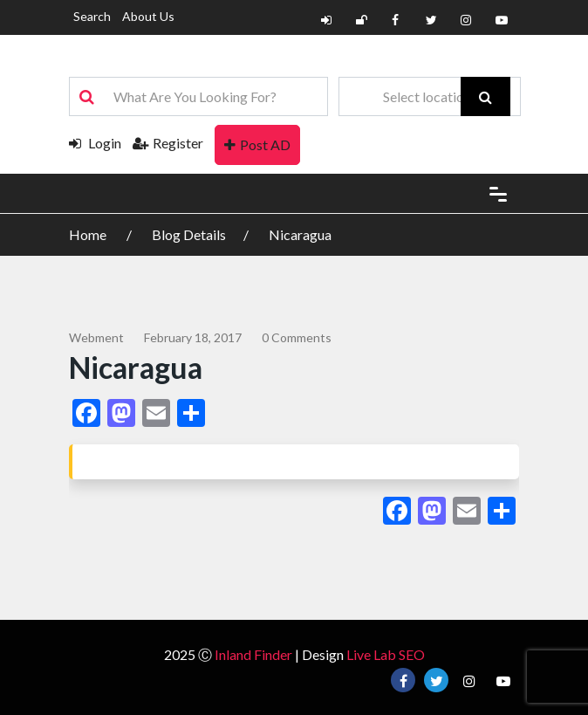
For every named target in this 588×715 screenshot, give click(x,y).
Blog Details (189, 234)
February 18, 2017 (193, 337)
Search (92, 16)
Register (168, 143)
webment (96, 337)
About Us (148, 16)
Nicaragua (300, 234)
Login (95, 143)
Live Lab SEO (386, 654)
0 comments (297, 337)
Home (89, 234)
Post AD (257, 144)
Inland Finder (253, 654)
